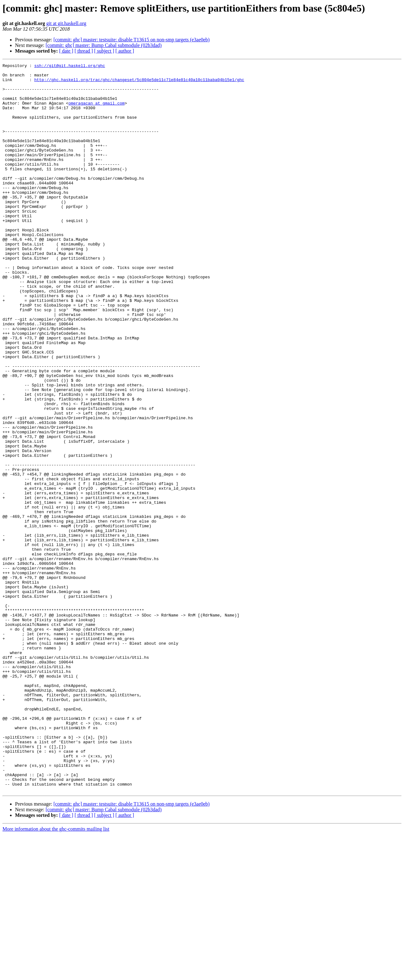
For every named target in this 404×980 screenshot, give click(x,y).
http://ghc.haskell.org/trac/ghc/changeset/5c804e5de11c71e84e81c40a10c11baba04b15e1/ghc (139, 83)
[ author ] (125, 51)
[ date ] (66, 51)
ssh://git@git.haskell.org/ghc (69, 66)
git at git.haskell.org (66, 23)
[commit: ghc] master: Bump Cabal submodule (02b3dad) (104, 45)
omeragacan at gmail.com (97, 111)
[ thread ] (84, 51)
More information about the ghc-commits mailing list (56, 975)
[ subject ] (104, 51)
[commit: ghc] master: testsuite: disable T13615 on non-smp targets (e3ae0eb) (132, 40)
